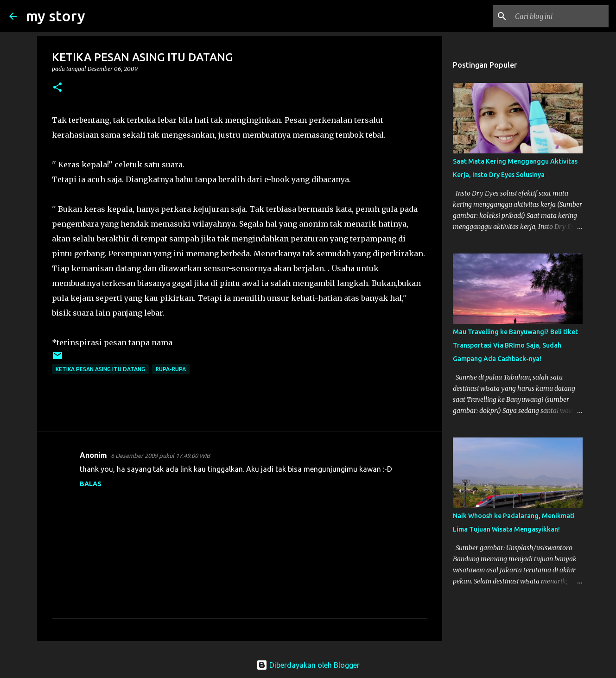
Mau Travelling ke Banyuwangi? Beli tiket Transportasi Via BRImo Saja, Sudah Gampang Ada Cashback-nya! (515, 345)
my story (56, 16)
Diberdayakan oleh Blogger (308, 665)
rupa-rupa (171, 369)
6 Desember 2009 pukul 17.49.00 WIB (160, 456)
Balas (91, 484)
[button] (57, 88)
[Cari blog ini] (560, 16)
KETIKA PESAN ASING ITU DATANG (100, 369)
